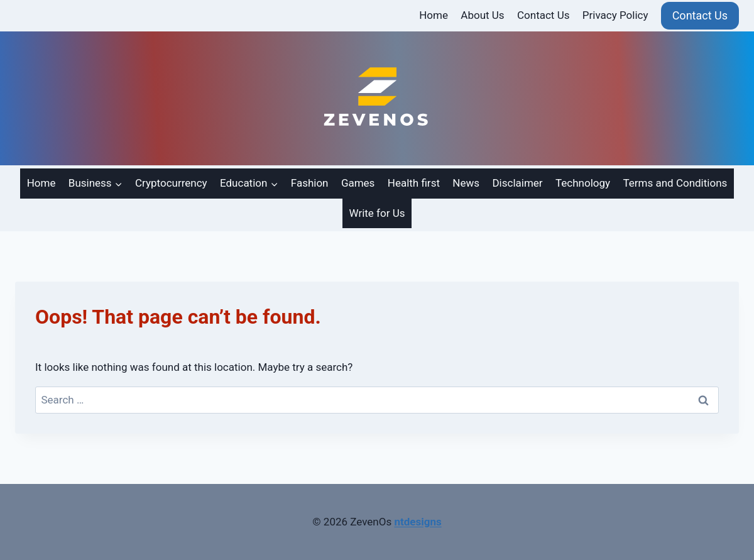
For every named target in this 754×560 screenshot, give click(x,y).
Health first (414, 183)
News (466, 183)
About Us (482, 15)
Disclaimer (517, 183)
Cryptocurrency (171, 183)
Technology (583, 183)
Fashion (310, 183)
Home (434, 15)
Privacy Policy (615, 15)
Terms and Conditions (675, 183)
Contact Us (543, 15)
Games (358, 183)
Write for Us (377, 213)
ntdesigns (418, 522)
